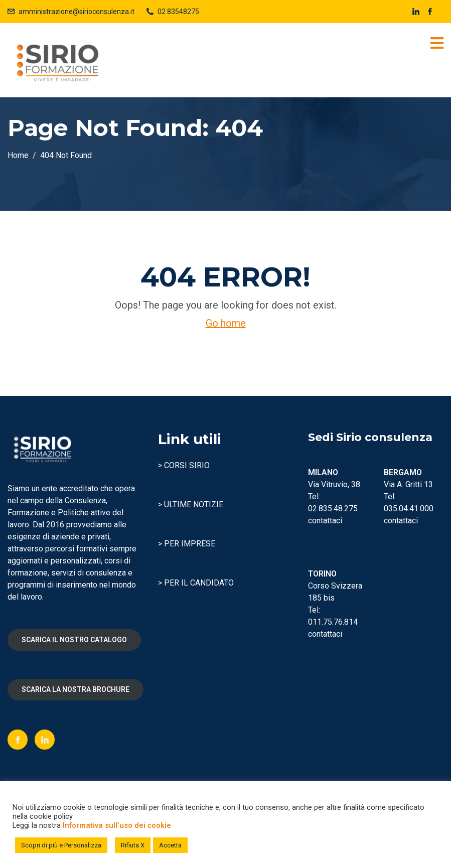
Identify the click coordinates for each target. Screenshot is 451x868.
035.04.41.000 (409, 509)
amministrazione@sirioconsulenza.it (77, 12)
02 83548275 (178, 12)
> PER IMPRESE (187, 544)
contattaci (325, 521)
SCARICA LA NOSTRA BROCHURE (76, 689)
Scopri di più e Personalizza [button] (61, 845)
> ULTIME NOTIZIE (191, 504)
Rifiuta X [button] (133, 845)
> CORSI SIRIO (184, 465)
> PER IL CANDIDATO (196, 583)
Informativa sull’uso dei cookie (117, 825)
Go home (226, 323)
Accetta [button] (170, 845)
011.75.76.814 (333, 622)
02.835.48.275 (333, 509)
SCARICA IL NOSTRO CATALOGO (74, 640)
